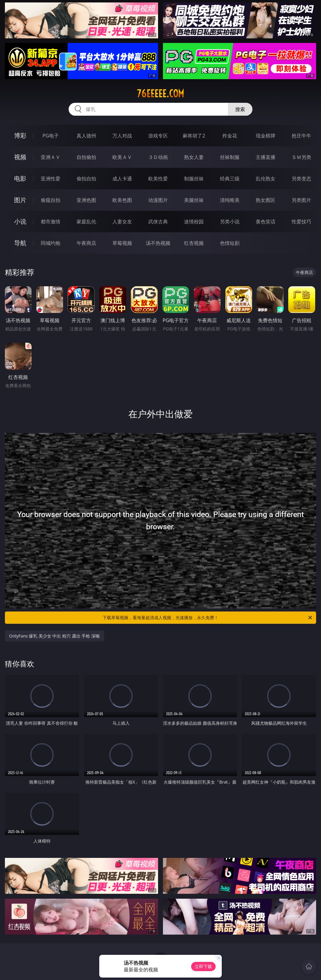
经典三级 (230, 179)
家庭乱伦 (86, 222)
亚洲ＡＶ (51, 157)
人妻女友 (122, 222)
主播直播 (266, 157)
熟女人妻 (194, 157)
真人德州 (86, 136)
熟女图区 (266, 200)
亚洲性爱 (51, 179)
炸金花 (230, 136)
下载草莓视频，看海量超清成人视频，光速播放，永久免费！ (208, 618)
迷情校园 (194, 222)
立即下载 (203, 966)
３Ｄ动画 (158, 157)
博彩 (20, 135)
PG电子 (51, 136)
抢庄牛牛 (301, 136)
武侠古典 (158, 222)
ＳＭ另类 (301, 157)
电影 (20, 178)
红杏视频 (194, 243)
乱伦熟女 (266, 179)
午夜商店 (86, 243)
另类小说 (230, 222)
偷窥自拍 (51, 200)
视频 (20, 157)
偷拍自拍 (86, 179)
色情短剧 (230, 243)
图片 (20, 200)
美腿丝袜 (194, 200)
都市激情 (51, 222)
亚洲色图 (86, 200)
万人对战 (122, 136)
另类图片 (301, 200)
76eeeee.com (160, 94)
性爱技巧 (301, 222)
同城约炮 (51, 243)
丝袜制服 (230, 157)
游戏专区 (158, 136)
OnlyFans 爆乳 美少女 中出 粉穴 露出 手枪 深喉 (55, 636)
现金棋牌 (266, 136)
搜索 (240, 109)
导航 (20, 243)
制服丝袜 (194, 179)
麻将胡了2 (194, 136)
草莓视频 (122, 243)
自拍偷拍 (86, 157)
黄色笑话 (266, 222)
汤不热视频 (158, 243)
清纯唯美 (230, 200)
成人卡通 (122, 179)
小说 (20, 221)
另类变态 (301, 179)
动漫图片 (158, 200)
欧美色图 (122, 200)
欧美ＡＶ (122, 157)
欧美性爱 (158, 179)
